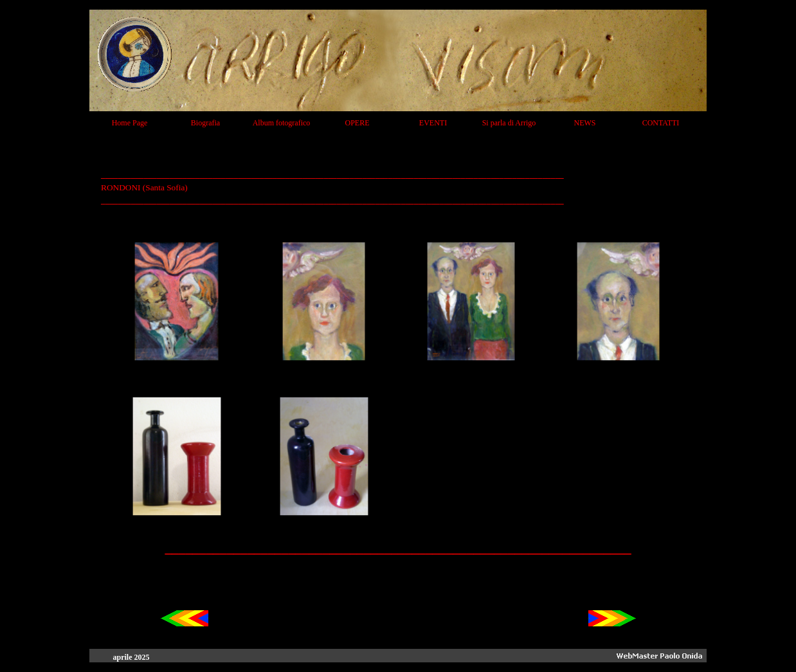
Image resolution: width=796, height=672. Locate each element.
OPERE (357, 123)
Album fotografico (282, 123)
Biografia (205, 123)
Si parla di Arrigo (509, 123)
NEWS (585, 123)
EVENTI (433, 123)
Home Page (130, 123)
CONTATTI (661, 123)
